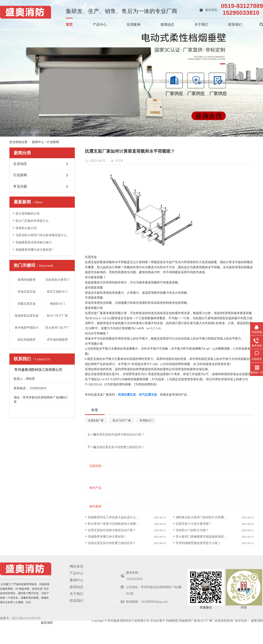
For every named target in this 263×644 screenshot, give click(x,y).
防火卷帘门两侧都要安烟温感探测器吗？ (203, 537)
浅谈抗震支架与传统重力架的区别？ (120, 447)
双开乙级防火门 (57, 292)
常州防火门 (146, 420)
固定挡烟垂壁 (27, 340)
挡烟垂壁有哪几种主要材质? (34, 250)
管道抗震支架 (27, 292)
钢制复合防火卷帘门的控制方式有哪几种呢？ (206, 517)
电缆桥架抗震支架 (27, 316)
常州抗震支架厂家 (97, 395)
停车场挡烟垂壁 (57, 340)
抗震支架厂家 (94, 313)
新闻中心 (38, 142)
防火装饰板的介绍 (28, 214)
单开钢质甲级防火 (27, 328)
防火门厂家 (205, 621)
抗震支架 (91, 262)
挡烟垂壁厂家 (188, 621)
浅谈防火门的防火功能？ (192, 530)
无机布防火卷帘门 (57, 280)
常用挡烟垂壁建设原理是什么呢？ (198, 543)
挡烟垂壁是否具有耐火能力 (34, 242)
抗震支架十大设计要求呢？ (194, 524)
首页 (69, 25)
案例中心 (77, 580)
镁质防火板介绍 (26, 228)
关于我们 (201, 25)
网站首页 (77, 566)
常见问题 (20, 186)
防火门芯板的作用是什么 (32, 221)
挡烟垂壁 (172, 621)
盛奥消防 (257, 621)
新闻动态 (167, 25)
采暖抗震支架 (27, 304)
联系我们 (235, 25)
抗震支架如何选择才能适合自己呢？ (120, 435)
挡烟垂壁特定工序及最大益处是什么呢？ (115, 517)
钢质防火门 (57, 304)
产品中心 (100, 25)
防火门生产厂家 (57, 316)
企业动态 (20, 164)
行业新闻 (53, 142)
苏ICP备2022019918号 (26, 618)
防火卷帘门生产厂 (57, 328)
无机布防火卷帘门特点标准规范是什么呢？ (44, 235)
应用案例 (134, 25)
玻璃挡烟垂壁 (27, 280)
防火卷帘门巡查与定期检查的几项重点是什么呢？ (121, 524)
